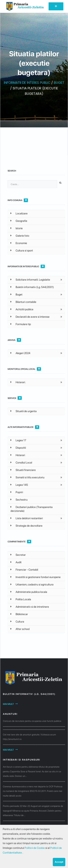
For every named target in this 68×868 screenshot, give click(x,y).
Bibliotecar (19, 614)
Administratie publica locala (29, 592)
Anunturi (10, 714)
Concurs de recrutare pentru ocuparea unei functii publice (32, 721)
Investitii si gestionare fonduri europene (36, 577)
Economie (19, 243)
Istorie (17, 228)
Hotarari (18, 455)
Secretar (18, 555)
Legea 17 (18, 440)
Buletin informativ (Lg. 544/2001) (32, 287)
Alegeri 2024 (20, 353)
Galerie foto (20, 236)
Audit (16, 562)
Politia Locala (21, 599)
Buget (17, 295)
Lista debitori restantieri (27, 518)
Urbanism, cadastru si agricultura (32, 585)
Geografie (19, 221)
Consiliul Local (21, 463)
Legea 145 (19, 485)
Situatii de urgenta (24, 411)
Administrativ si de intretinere (30, 607)
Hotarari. (18, 382)
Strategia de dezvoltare (26, 526)
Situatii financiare (23, 470)
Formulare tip (21, 324)
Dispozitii (18, 448)
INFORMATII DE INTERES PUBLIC (27, 83)
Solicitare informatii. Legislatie (30, 280)
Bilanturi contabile (23, 302)
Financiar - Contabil (24, 570)
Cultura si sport (22, 251)
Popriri (17, 492)
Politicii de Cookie (35, 848)
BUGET (59, 83)
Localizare (19, 213)
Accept (59, 862)
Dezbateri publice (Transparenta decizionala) (32, 509)
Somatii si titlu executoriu (27, 477)
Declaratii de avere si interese (30, 317)
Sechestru (19, 500)
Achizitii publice (22, 309)
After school (20, 629)
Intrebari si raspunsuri (21, 760)
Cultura (17, 622)
